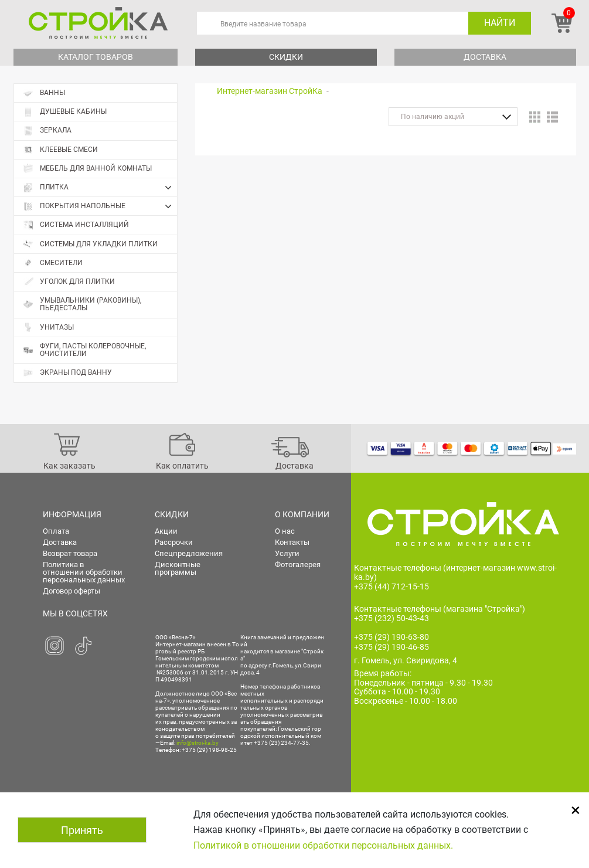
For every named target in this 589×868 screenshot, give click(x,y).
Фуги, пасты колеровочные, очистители (84, 350)
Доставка (485, 57)
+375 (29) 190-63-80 (391, 637)
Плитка (100, 188)
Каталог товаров (96, 57)
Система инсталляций (76, 225)
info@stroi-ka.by (198, 743)
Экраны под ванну (67, 373)
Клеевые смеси (60, 150)
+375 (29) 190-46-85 (391, 647)
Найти (500, 23)
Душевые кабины (65, 112)
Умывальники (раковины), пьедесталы (82, 304)
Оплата (56, 531)
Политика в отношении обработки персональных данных (84, 572)
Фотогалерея (298, 564)
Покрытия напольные (100, 206)
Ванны (44, 93)
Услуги (287, 553)
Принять (82, 830)
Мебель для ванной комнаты (87, 169)
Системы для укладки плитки (90, 244)
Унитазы (48, 328)
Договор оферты (72, 591)
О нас (285, 531)
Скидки (286, 57)
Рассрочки (174, 542)
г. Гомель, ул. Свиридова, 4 (406, 660)
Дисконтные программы (178, 568)
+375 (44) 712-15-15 (391, 586)
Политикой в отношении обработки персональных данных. (323, 845)
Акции (166, 531)
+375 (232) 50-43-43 (391, 618)
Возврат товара (70, 553)
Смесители (53, 263)
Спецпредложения (189, 553)
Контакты (292, 542)
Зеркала (47, 130)
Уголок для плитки (69, 282)
